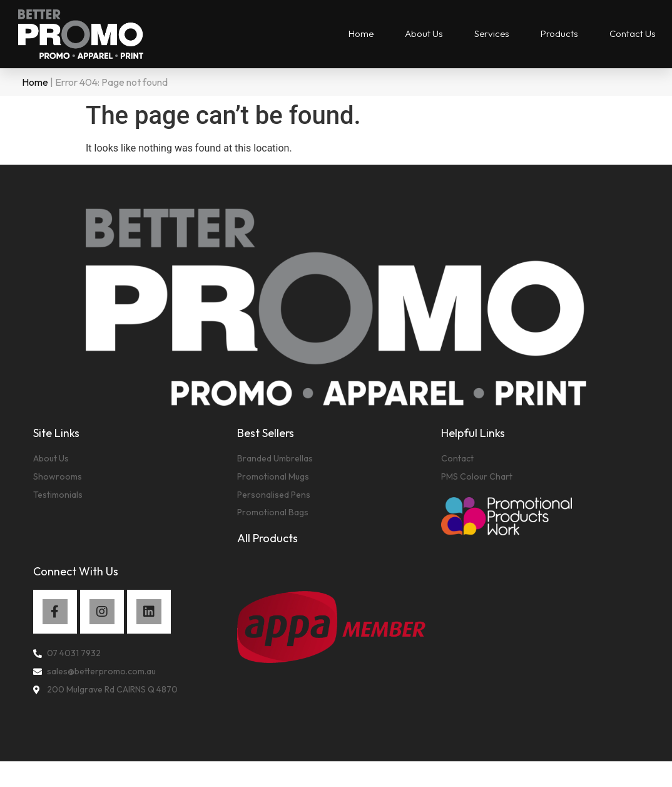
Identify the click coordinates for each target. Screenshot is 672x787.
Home (361, 33)
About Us (424, 33)
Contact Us (633, 33)
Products (559, 33)
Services (492, 33)
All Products (267, 538)
